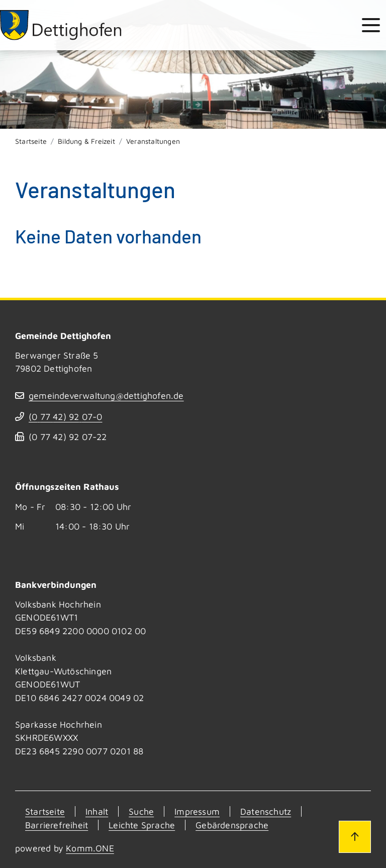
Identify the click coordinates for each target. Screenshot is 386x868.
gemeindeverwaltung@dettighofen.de (106, 396)
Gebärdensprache (232, 825)
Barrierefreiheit (57, 825)
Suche (141, 811)
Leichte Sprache (142, 825)
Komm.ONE (90, 848)
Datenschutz (266, 811)
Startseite (31, 141)
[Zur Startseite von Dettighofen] (61, 25)
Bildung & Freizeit (86, 141)
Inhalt (97, 811)
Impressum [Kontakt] (197, 811)
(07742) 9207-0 (65, 417)
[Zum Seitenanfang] (355, 837)
